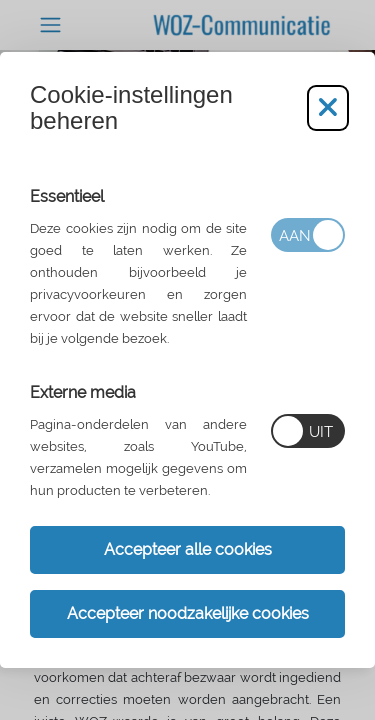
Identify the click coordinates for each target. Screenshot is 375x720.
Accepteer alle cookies (188, 549)
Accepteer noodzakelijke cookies (188, 613)
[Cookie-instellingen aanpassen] (328, 108)
